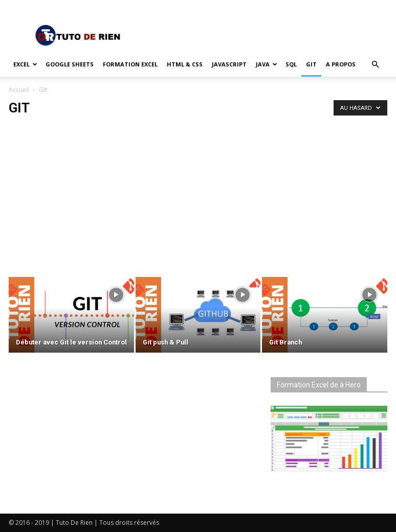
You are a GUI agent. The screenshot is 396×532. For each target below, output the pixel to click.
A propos (341, 64)
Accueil (19, 90)
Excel (25, 64)
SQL (291, 64)
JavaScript (229, 64)
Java (267, 64)
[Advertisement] (198, 193)
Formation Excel (130, 64)
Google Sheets (70, 64)
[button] (375, 65)
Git (311, 64)
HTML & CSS (185, 64)
